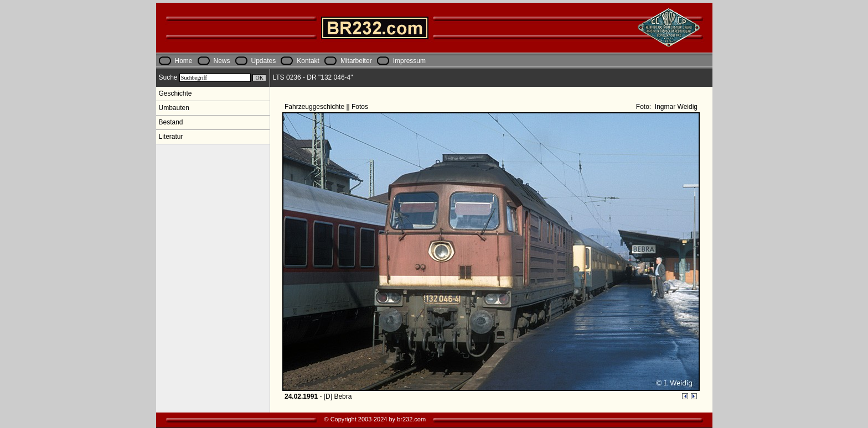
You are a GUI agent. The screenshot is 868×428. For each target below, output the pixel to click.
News (222, 61)
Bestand (171, 122)
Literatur (171, 137)
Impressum (409, 61)
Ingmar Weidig (675, 107)
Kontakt (308, 61)
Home (184, 61)
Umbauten (174, 108)
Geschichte (175, 93)
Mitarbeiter (356, 61)
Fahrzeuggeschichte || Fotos (327, 107)
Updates (264, 61)
